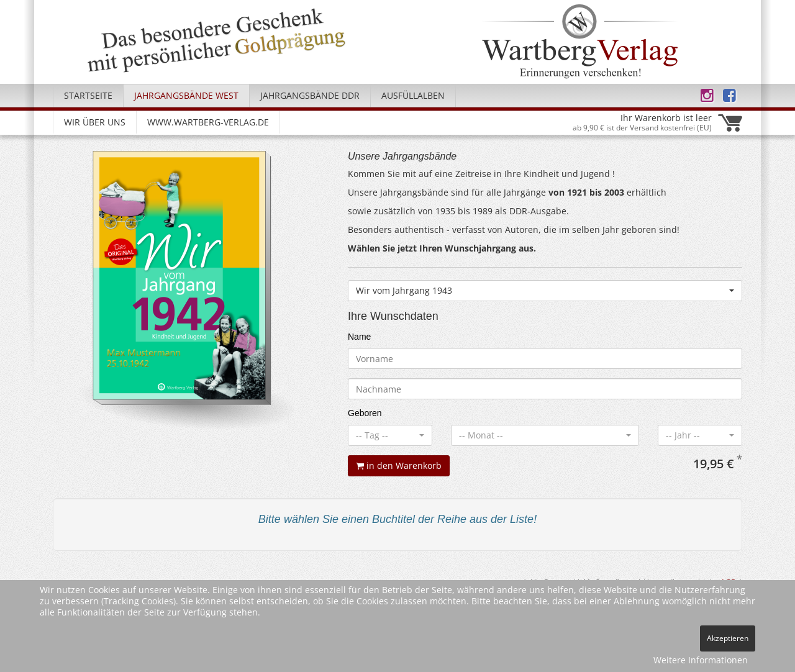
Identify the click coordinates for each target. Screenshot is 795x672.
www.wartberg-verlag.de (208, 122)
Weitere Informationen (701, 660)
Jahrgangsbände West (186, 95)
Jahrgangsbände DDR (310, 95)
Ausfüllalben (413, 95)
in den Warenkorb (399, 465)
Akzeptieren (728, 638)
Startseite (88, 95)
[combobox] (545, 291)
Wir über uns (95, 122)
